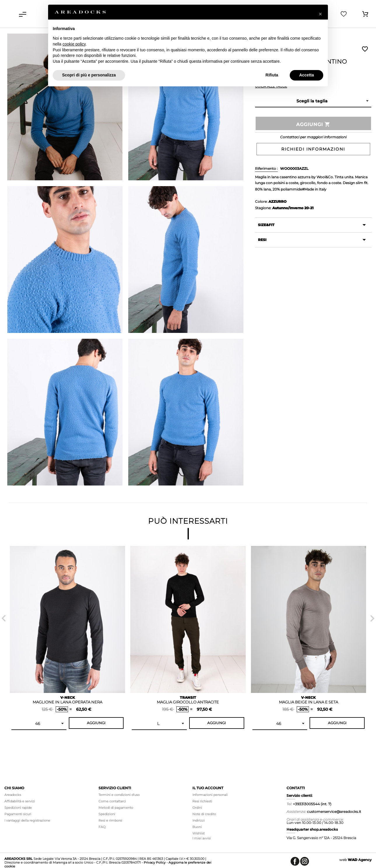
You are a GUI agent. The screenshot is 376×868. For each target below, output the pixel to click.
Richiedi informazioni (313, 149)
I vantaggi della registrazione (27, 820)
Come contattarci (112, 801)
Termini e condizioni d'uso (119, 795)
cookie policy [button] (74, 44)
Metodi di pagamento (116, 808)
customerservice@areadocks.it (334, 812)
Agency (360, 860)
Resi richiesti (202, 801)
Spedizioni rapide (18, 808)
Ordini (197, 808)
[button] (320, 14)
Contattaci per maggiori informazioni (313, 137)
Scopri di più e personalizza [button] (89, 75)
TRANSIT (188, 697)
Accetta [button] (306, 75)
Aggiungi (313, 124)
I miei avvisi (202, 838)
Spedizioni (107, 814)
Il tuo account (208, 788)
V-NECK (68, 697)
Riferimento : (266, 168)
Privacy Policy (155, 862)
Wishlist (365, 49)
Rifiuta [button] (272, 75)
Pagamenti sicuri (18, 814)
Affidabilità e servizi (20, 801)
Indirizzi (198, 820)
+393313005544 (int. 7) (312, 804)
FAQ (102, 827)
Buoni (197, 827)
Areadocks (13, 795)
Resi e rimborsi (110, 820)
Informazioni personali (210, 795)
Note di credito (204, 814)
